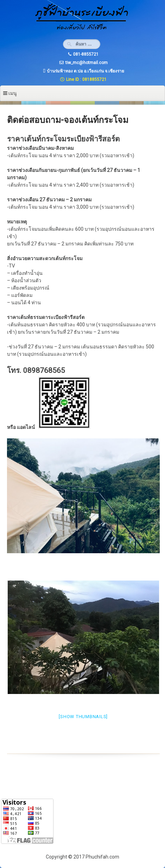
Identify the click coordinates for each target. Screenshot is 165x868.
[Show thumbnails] (83, 717)
